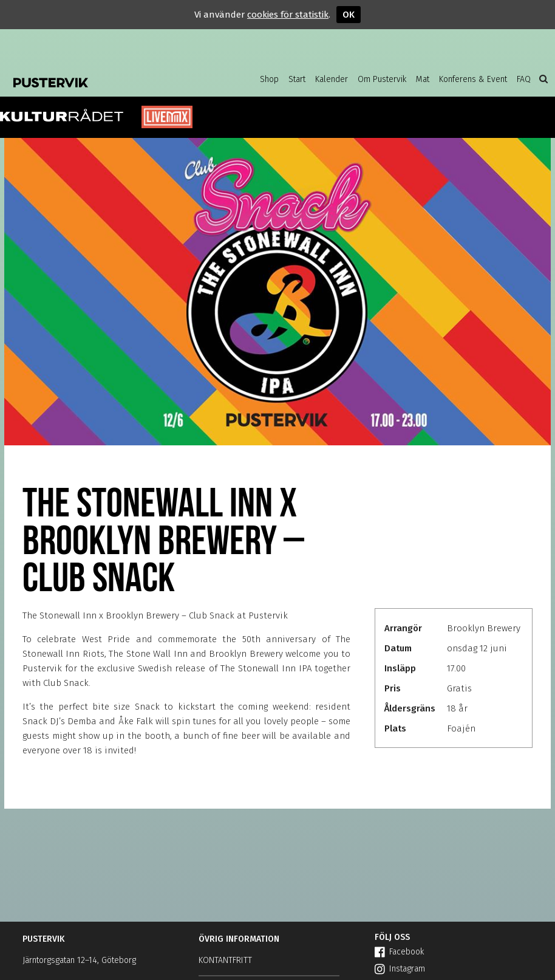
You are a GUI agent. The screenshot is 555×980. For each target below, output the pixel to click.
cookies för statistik (288, 15)
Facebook (399, 952)
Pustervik (89, 79)
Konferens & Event (473, 79)
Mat (423, 79)
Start (297, 79)
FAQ (524, 79)
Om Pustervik (382, 79)
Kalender (332, 79)
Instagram (400, 969)
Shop (269, 79)
